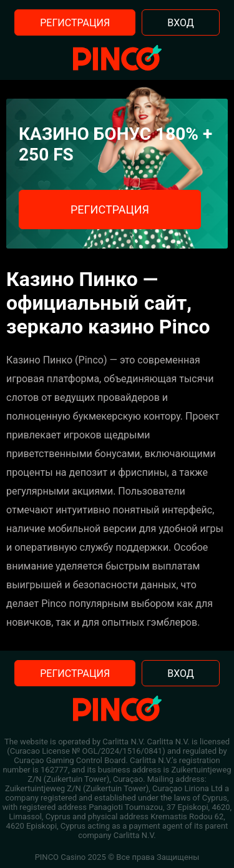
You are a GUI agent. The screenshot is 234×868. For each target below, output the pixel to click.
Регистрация (75, 23)
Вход (181, 23)
